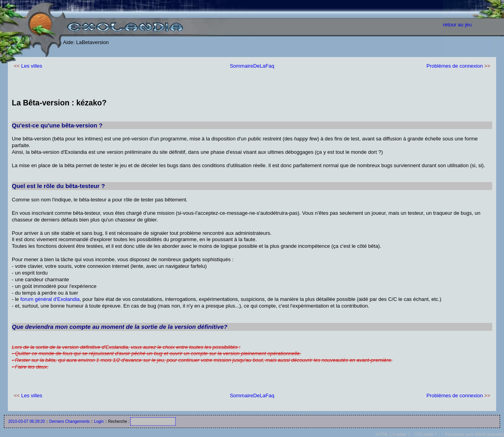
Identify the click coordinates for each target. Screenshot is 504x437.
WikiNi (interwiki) (489, 434)
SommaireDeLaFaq (252, 66)
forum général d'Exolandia (50, 299)
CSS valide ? (426, 434)
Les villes (32, 66)
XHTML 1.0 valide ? (392, 434)
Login (99, 421)
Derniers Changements (69, 421)
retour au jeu (457, 25)
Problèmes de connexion (455, 66)
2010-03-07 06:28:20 (27, 421)
